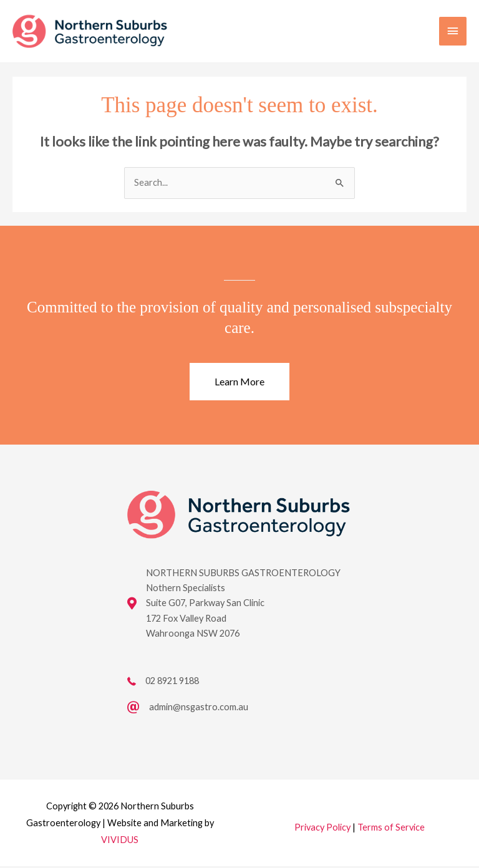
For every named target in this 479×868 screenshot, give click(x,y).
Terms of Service (391, 829)
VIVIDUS (120, 841)
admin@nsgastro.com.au (199, 709)
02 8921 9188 (172, 682)
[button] (239, 383)
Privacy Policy (322, 829)
